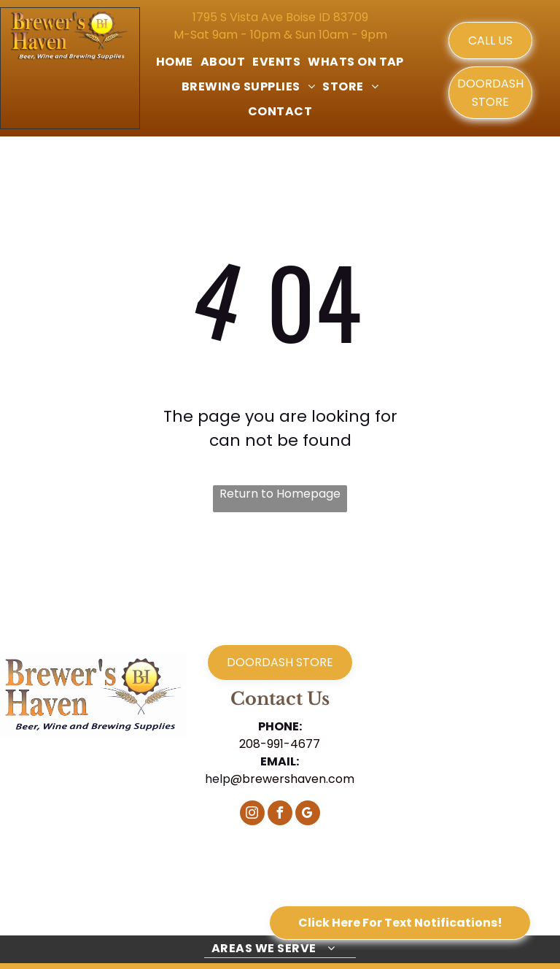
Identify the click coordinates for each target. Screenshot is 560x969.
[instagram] (252, 815)
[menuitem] (175, 62)
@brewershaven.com (292, 779)
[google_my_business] (308, 815)
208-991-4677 (280, 744)
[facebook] (280, 815)
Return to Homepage (280, 494)
